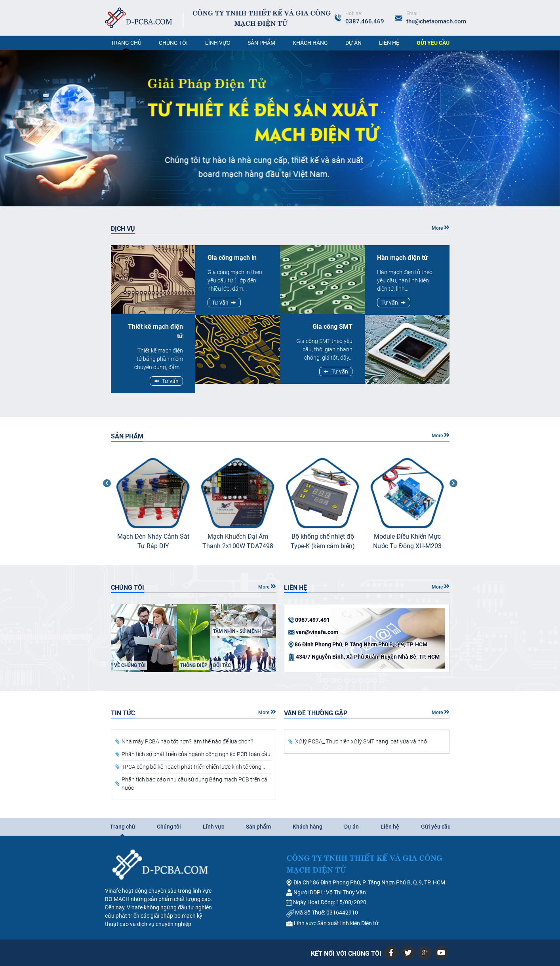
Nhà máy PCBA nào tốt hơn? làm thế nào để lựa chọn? (187, 741)
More (441, 228)
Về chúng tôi (130, 665)
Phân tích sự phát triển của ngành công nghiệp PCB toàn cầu (196, 754)
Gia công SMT (332, 327)
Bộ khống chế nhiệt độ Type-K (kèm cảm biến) (323, 541)
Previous (105, 506)
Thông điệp (194, 665)
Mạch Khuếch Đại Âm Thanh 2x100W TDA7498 (238, 541)
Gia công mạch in (232, 258)
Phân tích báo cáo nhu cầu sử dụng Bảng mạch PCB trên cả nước (194, 784)
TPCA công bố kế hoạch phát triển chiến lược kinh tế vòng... (193, 767)
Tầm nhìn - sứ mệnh (237, 631)
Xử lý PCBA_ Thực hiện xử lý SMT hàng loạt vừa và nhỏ (361, 741)
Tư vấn (170, 381)
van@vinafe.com (317, 632)
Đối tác (222, 665)
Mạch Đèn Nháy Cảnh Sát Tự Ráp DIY (153, 541)
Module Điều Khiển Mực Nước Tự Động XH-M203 (407, 541)
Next (455, 506)
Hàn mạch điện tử (402, 258)
